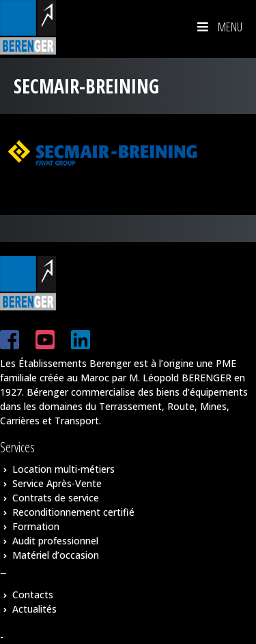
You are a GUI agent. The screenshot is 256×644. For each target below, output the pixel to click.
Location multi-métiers (63, 469)
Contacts (33, 595)
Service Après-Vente (57, 483)
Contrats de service (56, 498)
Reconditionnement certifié (73, 512)
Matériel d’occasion (56, 555)
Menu (218, 27)
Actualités (34, 609)
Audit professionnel (55, 541)
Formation (36, 526)
